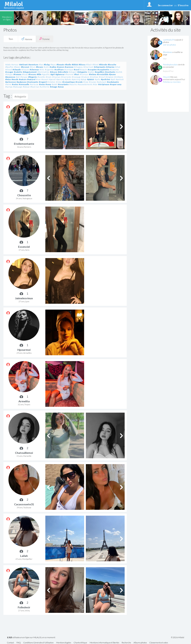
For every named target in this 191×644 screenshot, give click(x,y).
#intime (93, 74)
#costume (114, 70)
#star (95, 84)
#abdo (8, 65)
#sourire (73, 84)
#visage (54, 87)
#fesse (25, 74)
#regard (43, 82)
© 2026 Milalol (178, 637)
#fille (39, 74)
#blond (95, 65)
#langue (24, 77)
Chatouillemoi (24, 453)
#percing (60, 79)
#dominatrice (43, 72)
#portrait (120, 79)
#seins (15, 84)
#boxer (17, 67)
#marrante (66, 77)
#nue (38, 79)
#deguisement (30, 72)
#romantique (69, 82)
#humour (84, 74)
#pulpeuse (22, 82)
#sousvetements (85, 84)
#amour (15, 65)
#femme (17, 74)
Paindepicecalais (170, 65)
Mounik (167, 77)
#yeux (61, 87)
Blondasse (168, 52)
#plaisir (91, 79)
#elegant (73, 72)
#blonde (103, 65)
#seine (8, 84)
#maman (56, 77)
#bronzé (25, 67)
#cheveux (34, 70)
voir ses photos (169, 45)
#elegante (82, 72)
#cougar (9, 72)
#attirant (24, 65)
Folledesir (24, 607)
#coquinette (103, 70)
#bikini (75, 65)
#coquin (84, 70)
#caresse (69, 67)
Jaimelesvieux (24, 298)
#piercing (76, 79)
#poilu (98, 79)
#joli (18, 77)
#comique (69, 70)
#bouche (112, 65)
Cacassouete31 (24, 504)
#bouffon (9, 67)
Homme (27, 39)
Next (186, 18)
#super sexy (116, 84)
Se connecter (165, 5)
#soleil (55, 84)
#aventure (33, 65)
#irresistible (103, 74)
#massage (76, 77)
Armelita (24, 401)
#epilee (91, 72)
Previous (17, 18)
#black (89, 65)
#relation (51, 82)
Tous (11, 39)
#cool (77, 70)
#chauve (25, 70)
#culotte (18, 72)
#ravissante (33, 82)
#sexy (48, 84)
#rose (86, 82)
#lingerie (32, 77)
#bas (41, 65)
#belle (68, 65)
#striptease (104, 84)
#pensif (52, 79)
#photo (68, 79)
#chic (42, 70)
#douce (54, 72)
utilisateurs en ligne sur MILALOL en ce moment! (31, 638)
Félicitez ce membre (172, 82)
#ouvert (45, 79)
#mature (85, 77)
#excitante (110, 72)
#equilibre (100, 72)
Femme (44, 39)
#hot (77, 74)
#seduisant (102, 82)
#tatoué (26, 87)
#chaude (17, 70)
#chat (118, 67)
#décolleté (63, 72)
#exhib (119, 72)
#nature (23, 79)
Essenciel (24, 247)
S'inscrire (183, 5)
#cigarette (49, 70)
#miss (8, 79)
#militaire (119, 77)
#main (49, 77)
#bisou (82, 65)
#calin (46, 67)
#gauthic (46, 74)
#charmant (88, 67)
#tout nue (35, 87)
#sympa (9, 87)
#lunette (41, 77)
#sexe (42, 84)
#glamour (60, 74)
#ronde (79, 82)
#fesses (32, 74)
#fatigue (9, 74)
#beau (53, 65)
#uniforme (44, 87)
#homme (69, 74)
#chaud (9, 70)
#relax (59, 82)
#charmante (100, 67)
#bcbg (47, 65)
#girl (53, 74)
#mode (15, 79)
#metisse (94, 77)
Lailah (24, 556)
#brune (39, 67)
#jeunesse (10, 77)
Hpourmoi (24, 350)
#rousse (92, 82)
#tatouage (18, 87)
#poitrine (105, 79)
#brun (33, 67)
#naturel (31, 79)
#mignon (110, 77)
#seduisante (113, 82)
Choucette (24, 195)
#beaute (61, 65)
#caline (53, 67)
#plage (84, 79)
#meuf (102, 77)
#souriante (63, 84)
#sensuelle (24, 84)
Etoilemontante (24, 144)
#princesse (11, 82)
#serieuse (34, 84)
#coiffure (59, 70)
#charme (110, 67)
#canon (61, 67)
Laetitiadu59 (169, 40)
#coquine (92, 70)
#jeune (112, 74)
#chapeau (78, 67)
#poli (113, 79)
